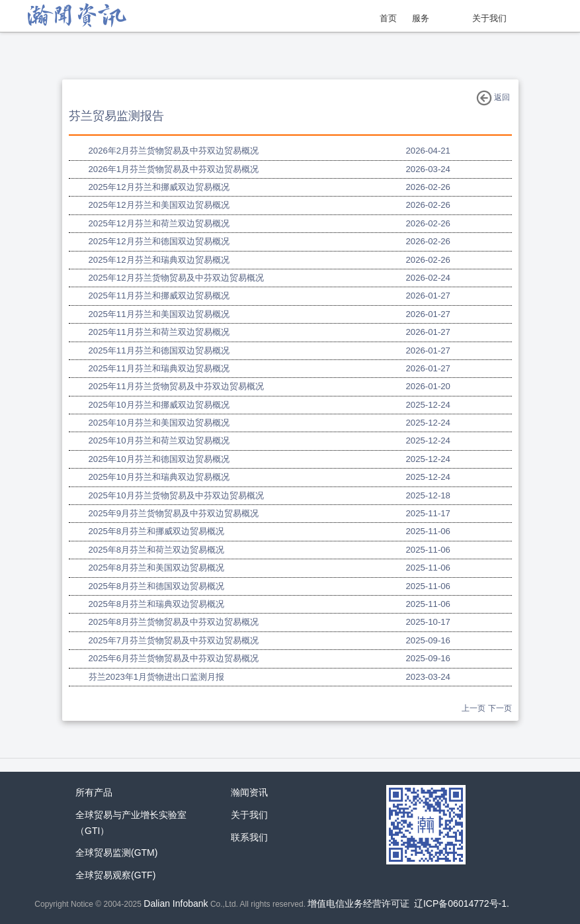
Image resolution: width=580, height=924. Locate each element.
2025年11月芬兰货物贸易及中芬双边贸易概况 (176, 386)
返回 (493, 98)
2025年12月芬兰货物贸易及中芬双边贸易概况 (176, 278)
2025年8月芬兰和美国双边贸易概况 (157, 568)
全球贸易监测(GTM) (116, 853)
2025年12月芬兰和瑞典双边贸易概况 (159, 260)
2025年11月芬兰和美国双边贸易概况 (159, 314)
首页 (388, 18)
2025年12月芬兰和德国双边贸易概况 (159, 241)
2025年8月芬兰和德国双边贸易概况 (157, 586)
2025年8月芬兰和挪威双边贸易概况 (157, 531)
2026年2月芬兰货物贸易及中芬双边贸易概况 (174, 151)
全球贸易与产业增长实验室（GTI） (131, 823)
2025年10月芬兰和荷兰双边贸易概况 (159, 440)
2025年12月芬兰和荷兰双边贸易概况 (159, 223)
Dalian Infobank (176, 903)
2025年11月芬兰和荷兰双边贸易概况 (159, 332)
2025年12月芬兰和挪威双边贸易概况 (159, 187)
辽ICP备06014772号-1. (462, 903)
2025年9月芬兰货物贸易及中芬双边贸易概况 (174, 513)
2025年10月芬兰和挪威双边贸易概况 (159, 405)
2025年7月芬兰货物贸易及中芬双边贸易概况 (174, 640)
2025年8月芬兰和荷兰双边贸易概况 (157, 550)
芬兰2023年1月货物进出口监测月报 (157, 677)
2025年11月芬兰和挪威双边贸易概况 (159, 296)
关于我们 (489, 18)
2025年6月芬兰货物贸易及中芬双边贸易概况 (174, 658)
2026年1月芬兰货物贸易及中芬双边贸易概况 (174, 169)
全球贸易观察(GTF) (115, 875)
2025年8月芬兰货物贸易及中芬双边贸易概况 (174, 622)
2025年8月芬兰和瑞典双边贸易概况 (157, 604)
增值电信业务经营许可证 (358, 903)
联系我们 (249, 837)
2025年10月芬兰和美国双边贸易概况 (159, 423)
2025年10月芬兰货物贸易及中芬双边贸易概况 (176, 495)
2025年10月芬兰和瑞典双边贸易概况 (159, 477)
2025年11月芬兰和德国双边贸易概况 (159, 350)
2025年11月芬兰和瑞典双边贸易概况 (159, 368)
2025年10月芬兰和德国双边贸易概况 (159, 459)
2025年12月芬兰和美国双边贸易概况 (159, 205)
